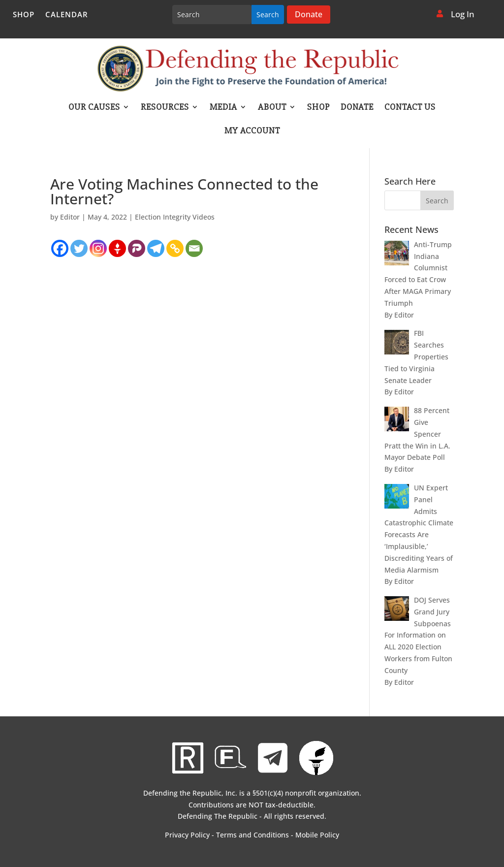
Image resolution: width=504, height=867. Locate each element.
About (272, 108)
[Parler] (137, 248)
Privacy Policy (187, 835)
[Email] (194, 248)
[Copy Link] (175, 248)
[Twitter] (79, 248)
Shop (24, 15)
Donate (309, 14)
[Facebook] (60, 248)
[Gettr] (117, 248)
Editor (70, 217)
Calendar (67, 15)
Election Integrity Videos (175, 217)
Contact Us (410, 108)
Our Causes (94, 108)
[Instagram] (98, 248)
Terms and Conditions (252, 835)
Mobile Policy (317, 835)
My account (252, 131)
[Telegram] (156, 248)
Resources (165, 108)
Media (223, 108)
